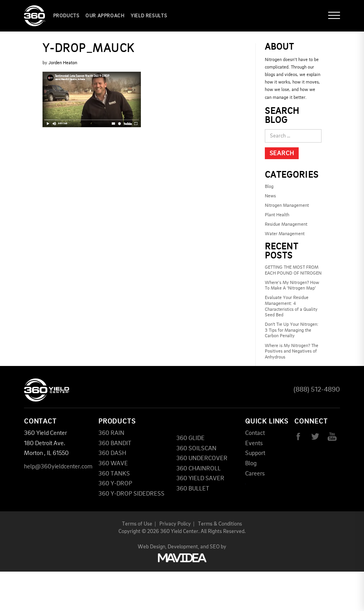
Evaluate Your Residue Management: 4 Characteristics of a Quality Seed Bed (291, 306)
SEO (215, 547)
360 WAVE (113, 464)
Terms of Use (137, 524)
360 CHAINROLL (199, 469)
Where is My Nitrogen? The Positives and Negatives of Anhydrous (292, 352)
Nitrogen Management (287, 206)
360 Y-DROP (115, 484)
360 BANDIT (115, 444)
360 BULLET (193, 489)
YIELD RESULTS (149, 16)
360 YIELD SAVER (200, 479)
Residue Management (286, 225)
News (270, 196)
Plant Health (277, 215)
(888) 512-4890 (317, 390)
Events (254, 444)
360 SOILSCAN (196, 449)
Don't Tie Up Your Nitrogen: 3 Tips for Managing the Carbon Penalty (292, 330)
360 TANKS (114, 474)
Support (255, 453)
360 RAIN (111, 433)
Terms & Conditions (220, 524)
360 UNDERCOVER (202, 459)
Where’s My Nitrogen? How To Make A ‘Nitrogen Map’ (292, 286)
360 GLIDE (190, 438)
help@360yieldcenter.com (58, 467)
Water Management (285, 234)
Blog (269, 187)
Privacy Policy (175, 524)
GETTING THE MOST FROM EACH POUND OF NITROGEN (293, 270)
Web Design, (152, 547)
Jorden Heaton (63, 63)
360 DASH (112, 453)
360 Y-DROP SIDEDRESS (131, 494)
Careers (255, 474)
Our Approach (105, 16)
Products (66, 16)
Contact (255, 433)
